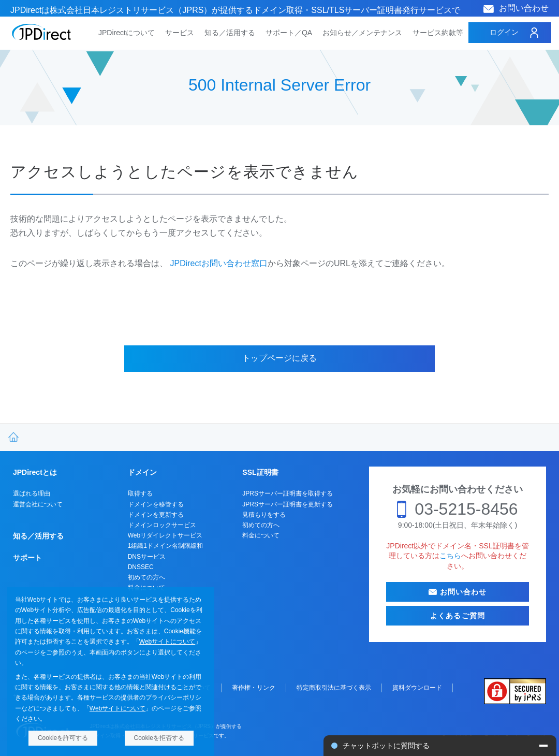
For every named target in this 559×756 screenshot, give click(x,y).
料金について (261, 535)
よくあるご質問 (458, 616)
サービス (180, 33)
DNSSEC (141, 567)
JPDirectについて (127, 33)
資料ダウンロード (417, 688)
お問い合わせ (524, 8)
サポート (27, 558)
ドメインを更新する (156, 515)
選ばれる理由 (32, 493)
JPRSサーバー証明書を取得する (288, 493)
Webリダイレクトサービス (165, 535)
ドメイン (142, 472)
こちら (450, 556)
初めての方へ (146, 577)
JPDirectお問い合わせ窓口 (218, 263)
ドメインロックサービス (162, 525)
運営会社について (38, 504)
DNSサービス (147, 557)
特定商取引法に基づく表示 (334, 688)
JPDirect (42, 32)
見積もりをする (264, 515)
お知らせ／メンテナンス (362, 33)
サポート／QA (289, 33)
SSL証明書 (260, 472)
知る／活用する (230, 33)
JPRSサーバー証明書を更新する (288, 504)
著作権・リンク (254, 688)
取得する (140, 493)
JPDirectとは (35, 472)
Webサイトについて (167, 642)
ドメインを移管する (156, 504)
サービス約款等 (438, 33)
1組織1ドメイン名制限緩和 (165, 546)
